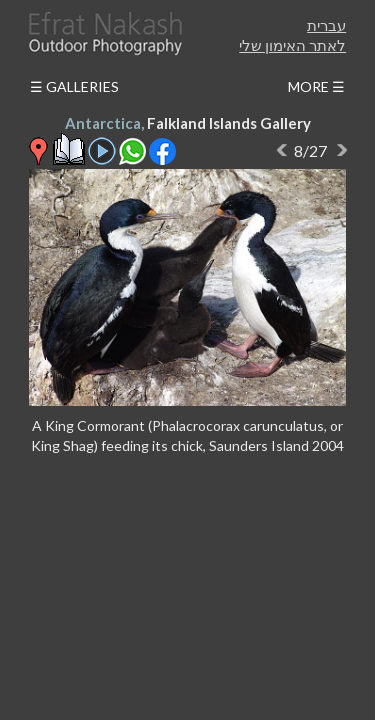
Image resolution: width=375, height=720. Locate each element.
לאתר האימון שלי (292, 45)
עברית (326, 25)
